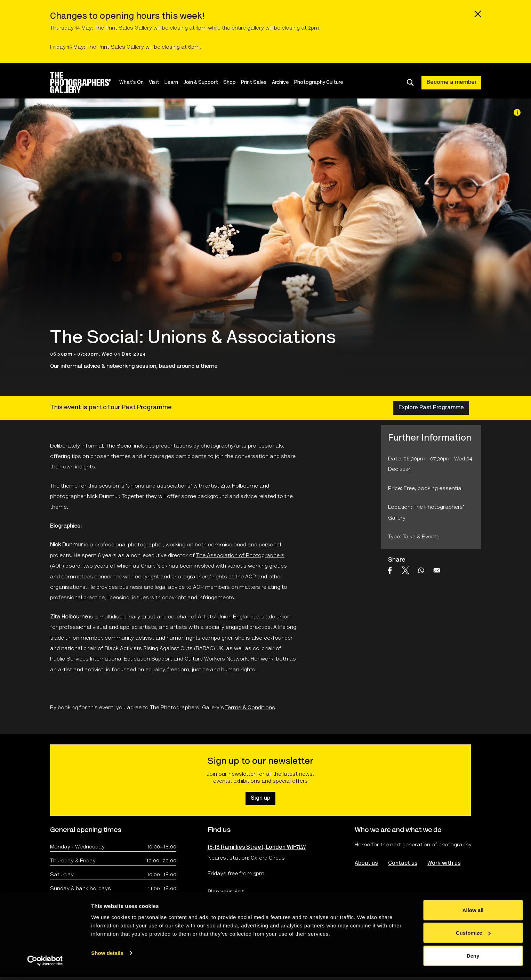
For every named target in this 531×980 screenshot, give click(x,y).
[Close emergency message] (478, 14)
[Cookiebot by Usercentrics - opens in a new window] (45, 966)
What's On (135, 83)
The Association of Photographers (240, 556)
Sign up (260, 798)
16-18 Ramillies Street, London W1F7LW (257, 847)
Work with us (444, 863)
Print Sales (257, 83)
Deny (473, 961)
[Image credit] (517, 112)
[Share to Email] (437, 570)
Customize (473, 939)
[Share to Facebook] (390, 570)
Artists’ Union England (226, 617)
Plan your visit (226, 892)
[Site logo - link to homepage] (86, 82)
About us (366, 863)
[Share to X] (405, 570)
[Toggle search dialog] (410, 82)
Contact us (403, 863)
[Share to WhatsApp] (421, 570)
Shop (233, 83)
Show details (107, 959)
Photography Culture (322, 83)
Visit (158, 83)
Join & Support (204, 83)
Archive (284, 83)
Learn (175, 83)
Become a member (452, 82)
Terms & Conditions (250, 708)
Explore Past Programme (431, 408)
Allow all (473, 916)
